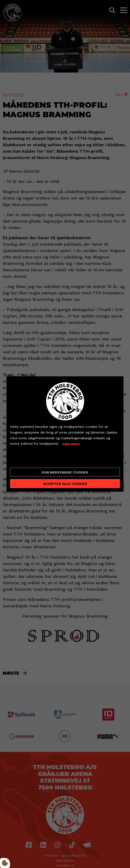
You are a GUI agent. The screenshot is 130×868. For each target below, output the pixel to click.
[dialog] (65, 434)
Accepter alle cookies (65, 483)
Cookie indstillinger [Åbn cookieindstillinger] (27, 460)
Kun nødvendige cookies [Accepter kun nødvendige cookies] (65, 472)
